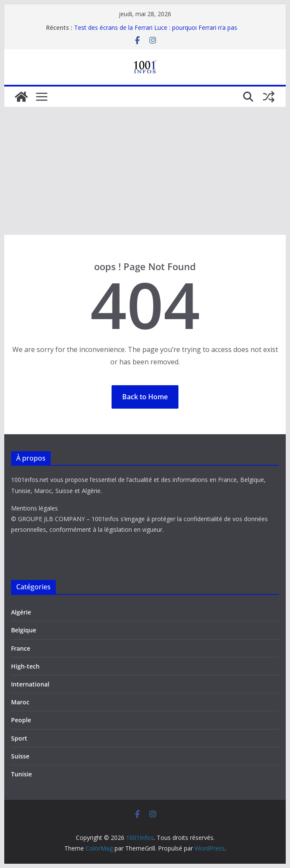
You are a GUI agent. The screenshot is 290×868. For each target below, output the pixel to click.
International (30, 684)
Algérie (21, 612)
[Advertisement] (145, 171)
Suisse (20, 756)
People (21, 720)
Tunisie (22, 774)
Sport (19, 738)
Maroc (20, 702)
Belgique (24, 630)
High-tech (25, 666)
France (21, 648)
